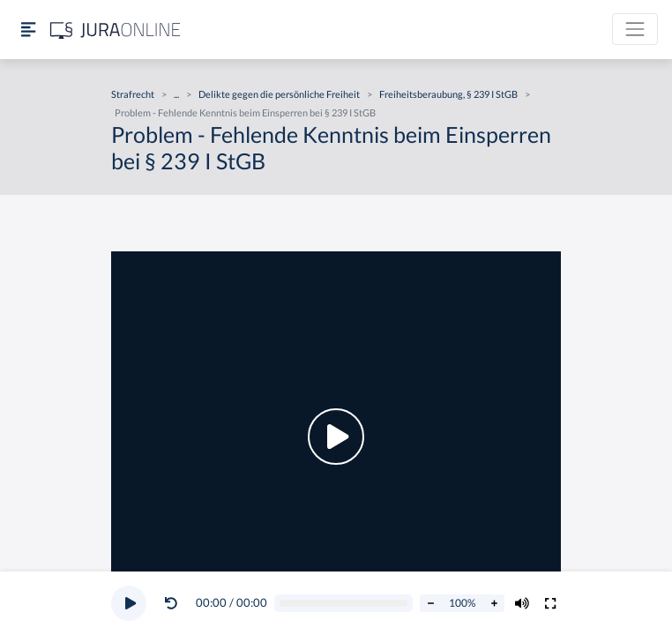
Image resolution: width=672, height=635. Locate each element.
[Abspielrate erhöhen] (494, 603)
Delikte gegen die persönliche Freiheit (279, 94)
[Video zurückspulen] (171, 603)
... (176, 94)
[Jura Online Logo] (116, 30)
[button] (175, 603)
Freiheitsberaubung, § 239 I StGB (448, 94)
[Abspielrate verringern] (430, 603)
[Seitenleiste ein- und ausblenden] (28, 30)
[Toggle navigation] (635, 29)
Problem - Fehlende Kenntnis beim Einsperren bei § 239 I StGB (245, 112)
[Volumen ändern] (522, 603)
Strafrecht (133, 94)
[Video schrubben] (344, 604)
